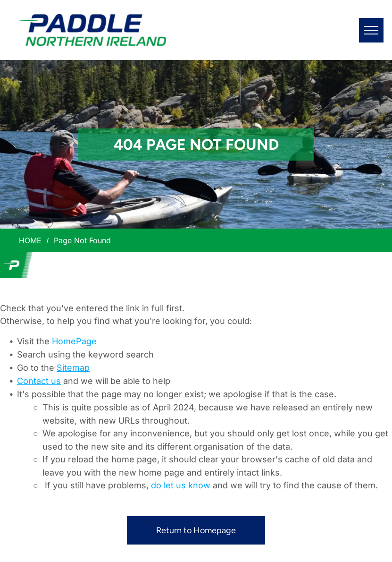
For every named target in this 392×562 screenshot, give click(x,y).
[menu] (371, 30)
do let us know (181, 485)
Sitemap (73, 368)
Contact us (39, 381)
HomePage (74, 341)
